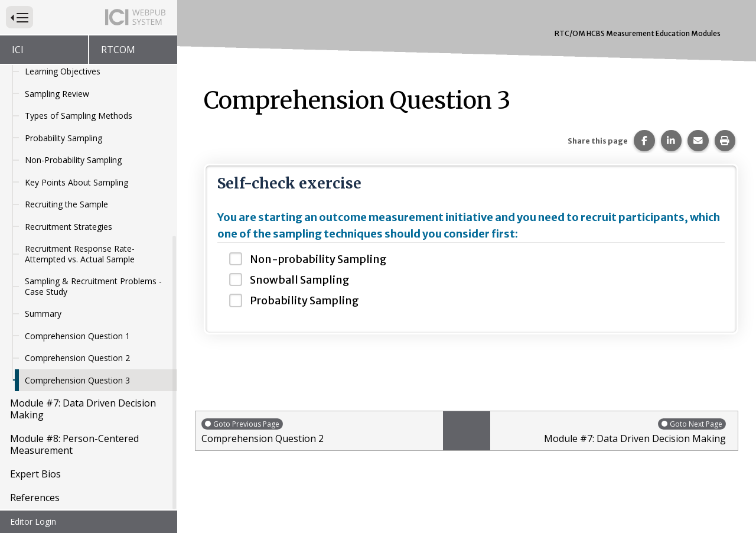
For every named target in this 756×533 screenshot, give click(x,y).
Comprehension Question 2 (77, 359)
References (35, 499)
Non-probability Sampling (318, 259)
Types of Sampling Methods (79, 117)
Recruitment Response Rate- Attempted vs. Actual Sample (80, 255)
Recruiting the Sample (66, 205)
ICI (18, 50)
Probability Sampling (63, 139)
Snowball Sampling (300, 280)
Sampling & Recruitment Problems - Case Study (93, 287)
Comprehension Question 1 (77, 337)
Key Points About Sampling (76, 183)
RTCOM (118, 50)
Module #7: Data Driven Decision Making (83, 410)
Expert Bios (35, 475)
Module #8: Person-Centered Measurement (74, 446)
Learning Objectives (63, 72)
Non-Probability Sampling (73, 161)
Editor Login (33, 521)
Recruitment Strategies (69, 228)
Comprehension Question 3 (77, 381)
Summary (43, 315)
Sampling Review (57, 95)
